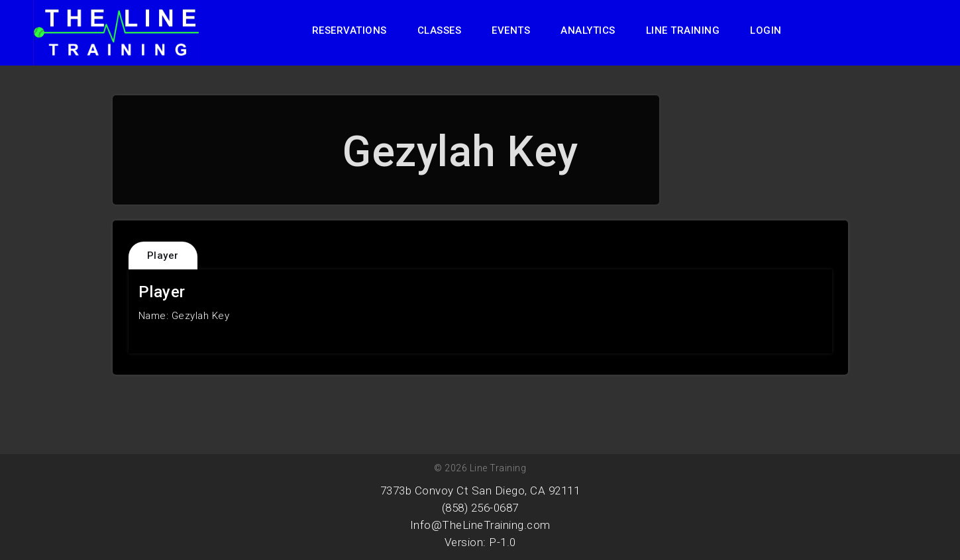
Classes (440, 30)
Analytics (588, 30)
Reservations (349, 30)
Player (163, 256)
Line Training (683, 30)
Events (511, 30)
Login (766, 30)
